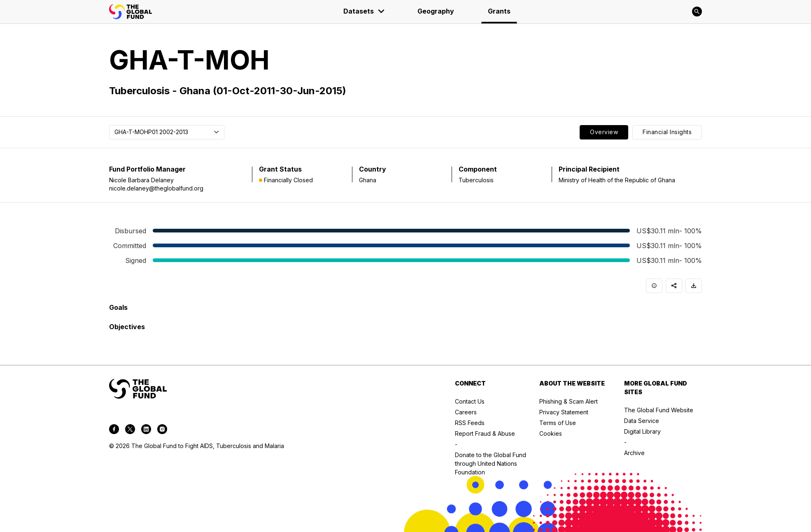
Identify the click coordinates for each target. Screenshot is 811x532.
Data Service (642, 421)
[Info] (654, 286)
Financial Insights (667, 132)
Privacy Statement (564, 412)
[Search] (697, 12)
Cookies (551, 433)
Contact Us (470, 401)
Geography (436, 11)
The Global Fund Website (659, 410)
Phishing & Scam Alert (569, 401)
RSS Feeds (470, 423)
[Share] (674, 286)
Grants (499, 11)
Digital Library (642, 431)
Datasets (364, 11)
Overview (604, 132)
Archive (634, 453)
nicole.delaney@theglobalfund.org (156, 188)
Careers (466, 412)
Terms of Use (558, 423)
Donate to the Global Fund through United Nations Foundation (491, 463)
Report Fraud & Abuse (485, 433)
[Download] (694, 286)
